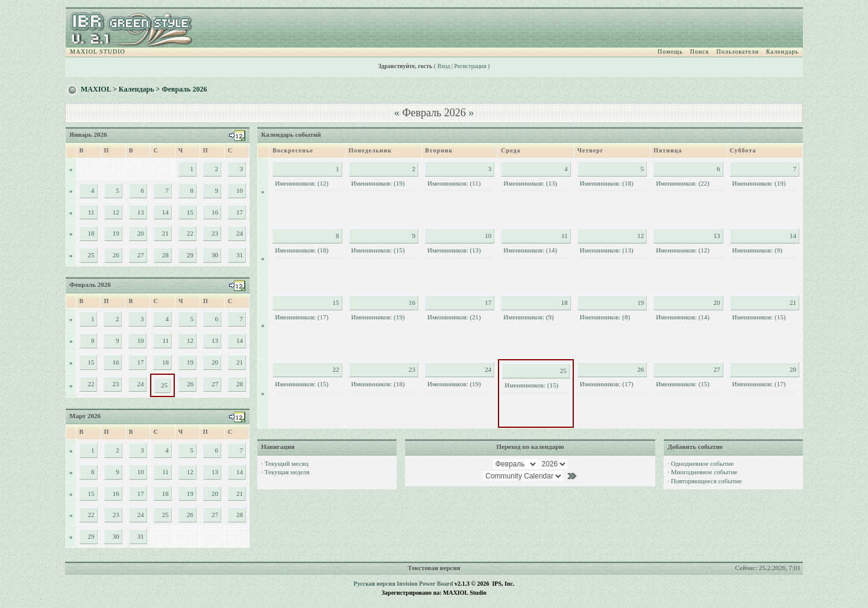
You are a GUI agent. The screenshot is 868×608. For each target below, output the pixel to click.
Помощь (670, 52)
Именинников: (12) (302, 183)
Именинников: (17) (302, 317)
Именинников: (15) (378, 250)
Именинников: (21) (454, 317)
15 (190, 212)
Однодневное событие (702, 463)
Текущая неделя (287, 472)
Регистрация (470, 66)
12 (116, 212)
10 (240, 190)
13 (141, 212)
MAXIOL (96, 89)
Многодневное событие (704, 472)
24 (240, 233)
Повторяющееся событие (706, 481)
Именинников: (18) (607, 183)
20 (141, 233)
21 (165, 233)
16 (215, 212)
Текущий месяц (287, 463)
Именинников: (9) (757, 250)
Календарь (782, 52)
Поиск (700, 52)
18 (91, 233)
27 (141, 255)
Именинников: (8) (605, 317)
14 (165, 212)
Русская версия (375, 584)
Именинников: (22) (683, 183)
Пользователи (738, 52)
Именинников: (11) (454, 183)
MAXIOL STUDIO (98, 52)
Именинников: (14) (530, 250)
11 (91, 212)
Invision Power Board (425, 584)
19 (116, 233)
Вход (444, 66)
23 (215, 233)
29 (91, 536)
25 (91, 255)
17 (240, 212)
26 (116, 255)
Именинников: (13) (530, 183)
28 (165, 255)
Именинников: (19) (378, 183)
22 (190, 233)
